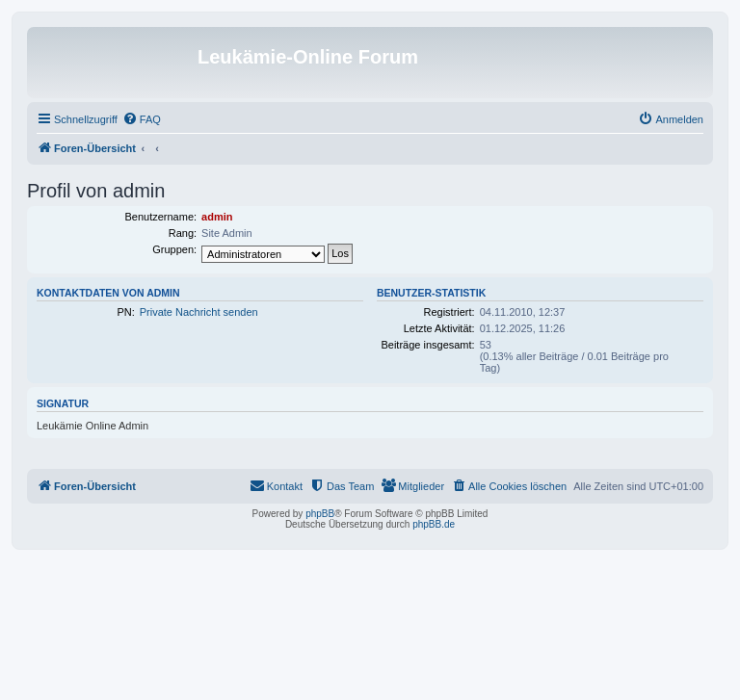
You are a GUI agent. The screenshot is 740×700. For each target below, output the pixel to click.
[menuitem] (142, 119)
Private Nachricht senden (199, 312)
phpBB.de (434, 524)
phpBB (320, 514)
